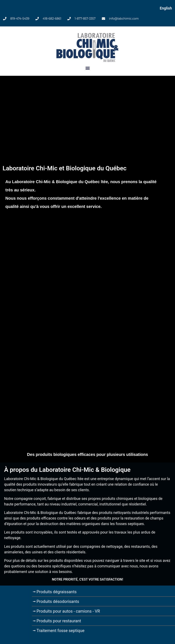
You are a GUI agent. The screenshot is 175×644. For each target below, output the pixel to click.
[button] (87, 68)
